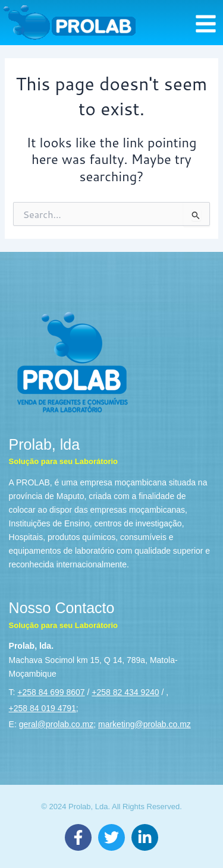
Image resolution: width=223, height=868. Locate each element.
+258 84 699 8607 (51, 692)
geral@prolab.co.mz (56, 724)
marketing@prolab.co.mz (145, 724)
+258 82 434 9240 (125, 692)
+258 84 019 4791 (43, 708)
